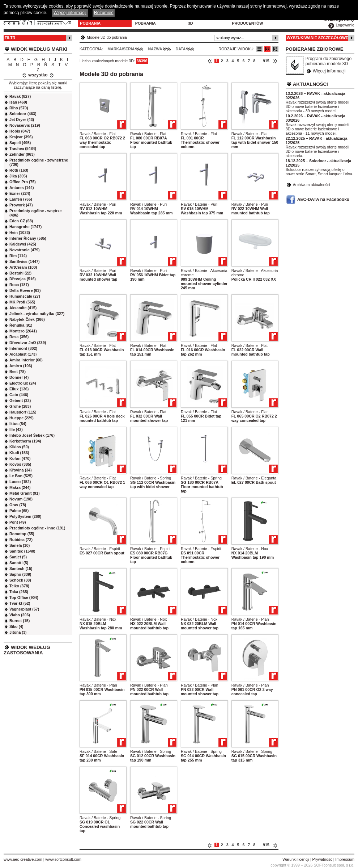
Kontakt (285, 19)
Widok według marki (39, 49)
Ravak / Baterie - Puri (98, 204)
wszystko (38, 75)
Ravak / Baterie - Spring (151, 478)
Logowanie (345, 25)
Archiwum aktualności (312, 185)
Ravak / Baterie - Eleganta (254, 478)
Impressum (345, 859)
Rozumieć (104, 13)
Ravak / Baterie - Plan (250, 619)
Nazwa (155, 49)
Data (181, 49)
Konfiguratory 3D (205, 21)
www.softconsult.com (63, 859)
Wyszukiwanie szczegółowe (318, 38)
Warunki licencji (296, 859)
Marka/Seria (121, 49)
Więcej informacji (329, 71)
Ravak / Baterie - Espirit (100, 549)
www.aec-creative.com (23, 859)
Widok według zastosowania (27, 650)
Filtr (10, 38)
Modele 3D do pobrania (95, 21)
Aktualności (310, 84)
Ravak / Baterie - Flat (98, 134)
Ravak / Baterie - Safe (98, 751)
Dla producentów (247, 21)
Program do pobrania (149, 21)
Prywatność (322, 859)
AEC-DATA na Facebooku (323, 200)
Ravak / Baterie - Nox (250, 549)
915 (266, 61)
